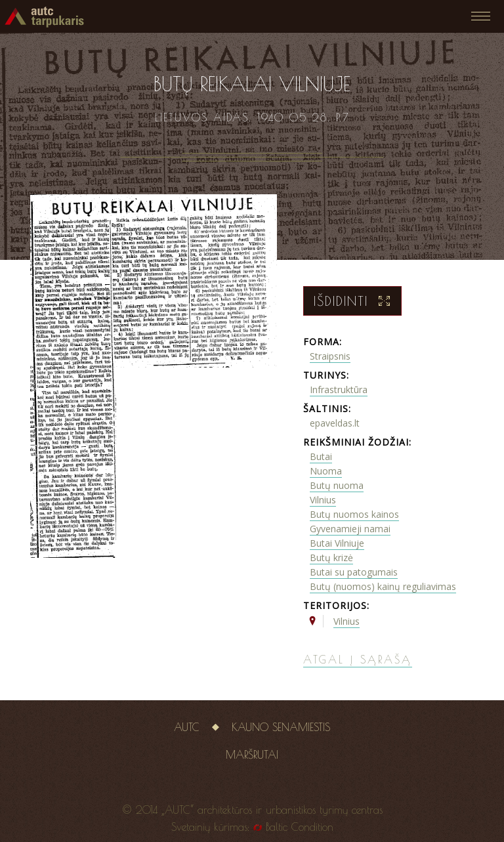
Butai (321, 456)
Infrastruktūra (339, 389)
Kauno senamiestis (281, 727)
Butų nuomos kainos (354, 514)
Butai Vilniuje (337, 543)
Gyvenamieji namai (350, 529)
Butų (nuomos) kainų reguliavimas (383, 586)
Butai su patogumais (354, 572)
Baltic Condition (300, 827)
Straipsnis (330, 356)
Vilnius (323, 500)
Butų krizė (331, 558)
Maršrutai (252, 755)
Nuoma (326, 471)
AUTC (187, 727)
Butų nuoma (337, 485)
